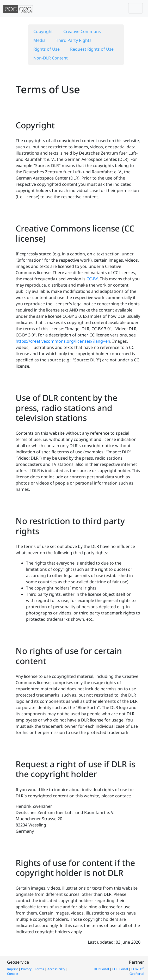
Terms (39, 969)
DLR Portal (101, 969)
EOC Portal (120, 969)
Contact (13, 974)
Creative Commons (82, 31)
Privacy (26, 969)
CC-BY (92, 279)
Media (39, 40)
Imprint (12, 969)
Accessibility (56, 969)
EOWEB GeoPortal (137, 971)
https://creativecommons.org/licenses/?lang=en (63, 341)
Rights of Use (47, 49)
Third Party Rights (74, 40)
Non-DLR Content (51, 58)
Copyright (43, 31)
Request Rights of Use (92, 49)
